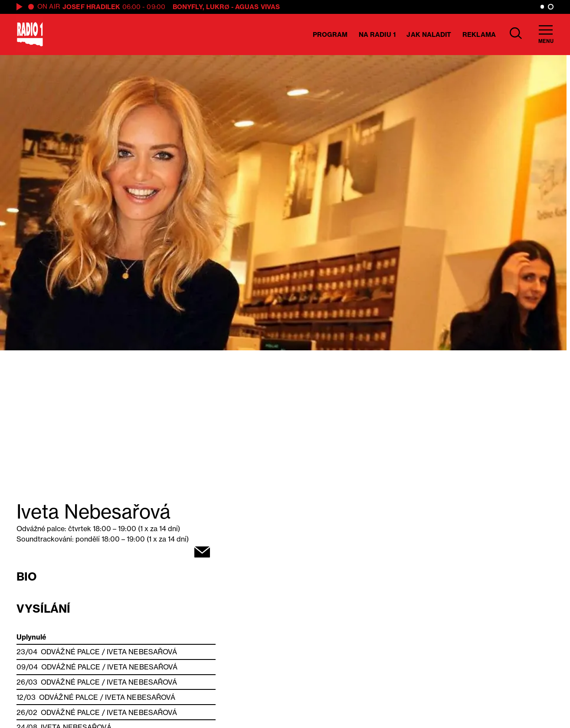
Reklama (479, 34)
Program (330, 34)
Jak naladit (429, 34)
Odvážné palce (70, 652)
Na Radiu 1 (377, 34)
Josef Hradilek (91, 7)
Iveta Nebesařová (142, 652)
